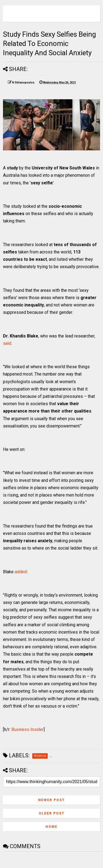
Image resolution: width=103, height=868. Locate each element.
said (7, 343)
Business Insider (28, 729)
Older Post (52, 813)
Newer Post (51, 800)
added (21, 572)
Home (51, 827)
